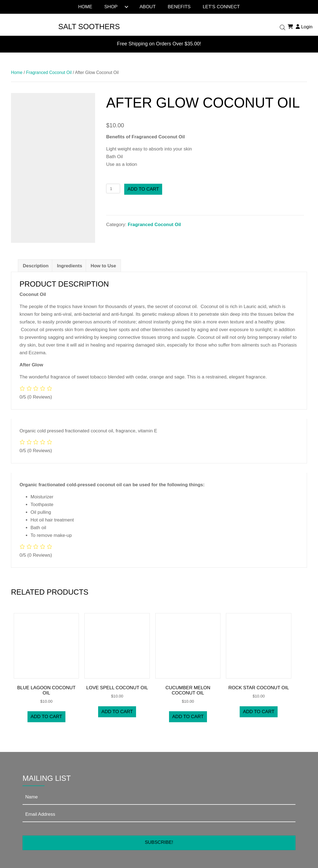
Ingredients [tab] (70, 266)
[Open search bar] (283, 27)
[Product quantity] (113, 189)
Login (303, 27)
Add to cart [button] (46, 717)
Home (17, 72)
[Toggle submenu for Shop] (126, 7)
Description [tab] (36, 266)
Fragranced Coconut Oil (49, 72)
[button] (159, 843)
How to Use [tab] (103, 266)
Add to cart (143, 189)
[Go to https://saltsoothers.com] (82, 27)
